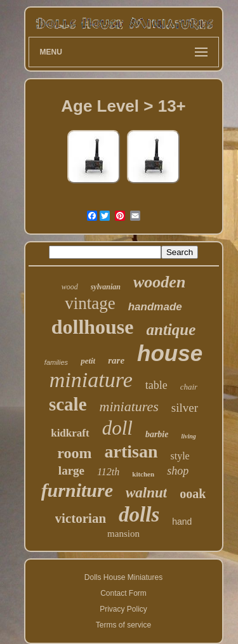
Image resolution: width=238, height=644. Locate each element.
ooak (193, 494)
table (156, 385)
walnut (146, 493)
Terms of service (123, 625)
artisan (131, 451)
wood (70, 287)
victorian (81, 518)
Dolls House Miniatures (123, 577)
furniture (77, 490)
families (56, 362)
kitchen (143, 474)
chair (189, 387)
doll (117, 428)
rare (116, 360)
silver (185, 408)
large (71, 470)
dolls (139, 515)
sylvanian (106, 287)
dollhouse (93, 327)
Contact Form (123, 593)
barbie (157, 434)
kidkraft (70, 433)
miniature (91, 380)
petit (88, 361)
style (180, 456)
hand (182, 522)
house (170, 353)
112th (108, 472)
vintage (90, 303)
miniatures (129, 406)
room (74, 453)
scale (68, 404)
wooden (159, 282)
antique (171, 330)
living (188, 436)
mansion (123, 534)
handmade (155, 307)
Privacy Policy (123, 609)
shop (178, 471)
